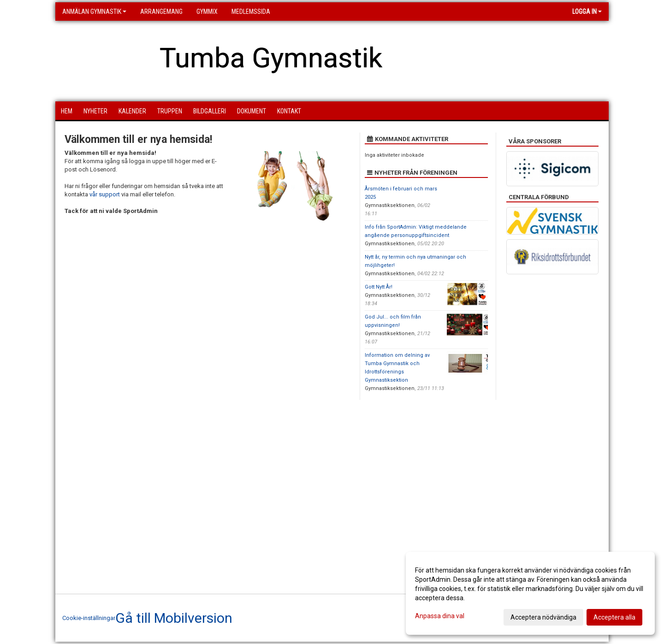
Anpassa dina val (440, 616)
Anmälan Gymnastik (94, 12)
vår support (105, 194)
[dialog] (530, 593)
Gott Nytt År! (379, 287)
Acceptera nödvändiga (543, 617)
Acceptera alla (614, 617)
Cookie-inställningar (89, 618)
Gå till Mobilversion (174, 618)
